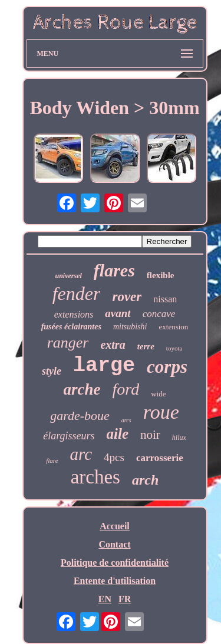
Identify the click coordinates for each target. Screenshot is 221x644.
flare (52, 461)
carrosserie (160, 458)
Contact (114, 544)
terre (146, 346)
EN (105, 599)
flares (114, 270)
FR (125, 599)
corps (167, 367)
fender (77, 293)
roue (161, 412)
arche (82, 389)
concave (159, 314)
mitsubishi (130, 327)
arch (145, 480)
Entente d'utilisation (115, 581)
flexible (161, 275)
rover (127, 297)
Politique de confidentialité (115, 563)
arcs (126, 420)
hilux (179, 438)
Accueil (115, 526)
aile (118, 434)
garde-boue (80, 416)
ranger (68, 343)
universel (69, 276)
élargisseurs (69, 436)
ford (126, 389)
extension (174, 327)
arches (95, 477)
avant (118, 313)
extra (113, 345)
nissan (165, 299)
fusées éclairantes (71, 327)
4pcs (114, 457)
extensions (74, 314)
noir (150, 435)
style (52, 371)
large (104, 366)
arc (81, 454)
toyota (174, 348)
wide (158, 394)
